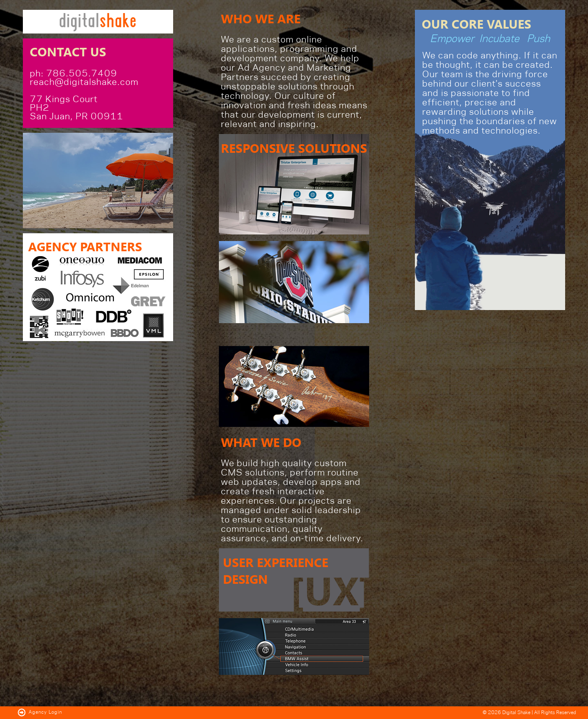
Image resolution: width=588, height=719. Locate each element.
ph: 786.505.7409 (73, 74)
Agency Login (40, 712)
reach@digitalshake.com (84, 82)
